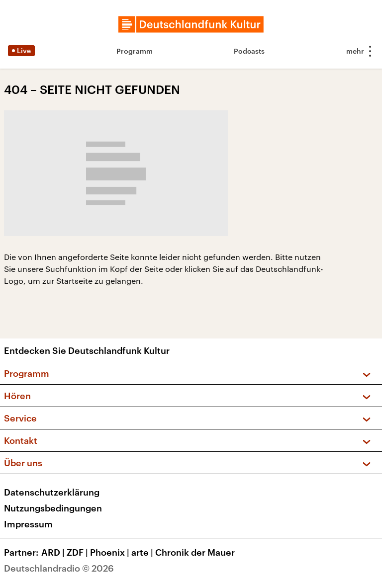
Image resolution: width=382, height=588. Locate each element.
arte (143, 552)
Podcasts (249, 51)
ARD (54, 552)
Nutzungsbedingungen (53, 508)
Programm (135, 51)
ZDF (78, 552)
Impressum (28, 524)
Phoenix (111, 552)
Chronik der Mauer (195, 552)
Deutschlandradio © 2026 (59, 568)
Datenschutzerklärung (52, 492)
